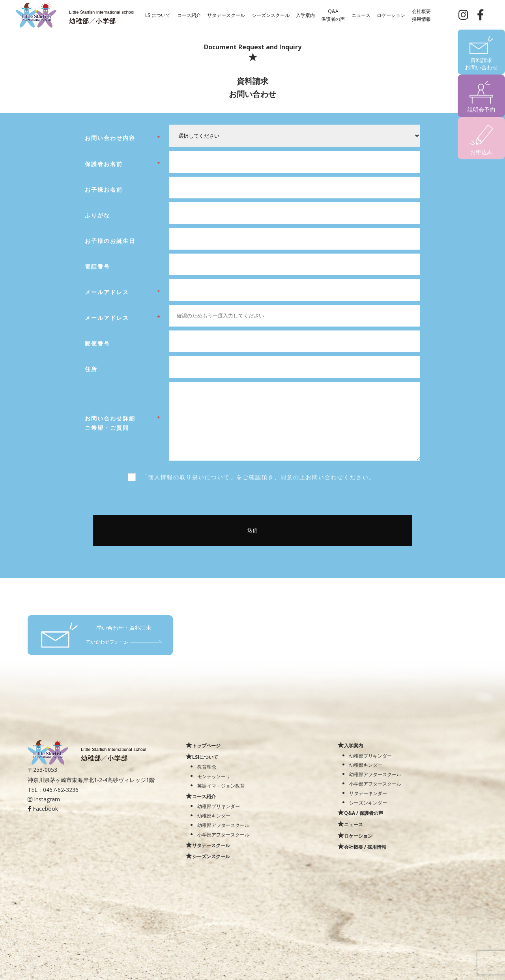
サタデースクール (226, 15)
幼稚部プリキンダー (219, 806)
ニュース (361, 15)
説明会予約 (481, 109)
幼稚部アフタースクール (223, 825)
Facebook (43, 809)
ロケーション (391, 15)
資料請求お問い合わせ (481, 64)
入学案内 (305, 15)
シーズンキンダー (368, 803)
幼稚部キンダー (214, 816)
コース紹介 (189, 15)
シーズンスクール (271, 15)
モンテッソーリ (214, 776)
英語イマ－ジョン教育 (221, 786)
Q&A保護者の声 (333, 15)
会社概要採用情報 (421, 15)
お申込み (481, 152)
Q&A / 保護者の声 (364, 813)
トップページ (206, 745)
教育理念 (207, 767)
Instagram (44, 799)
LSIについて (158, 15)
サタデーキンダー (368, 793)
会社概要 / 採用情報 (365, 847)
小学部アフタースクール (223, 834)
